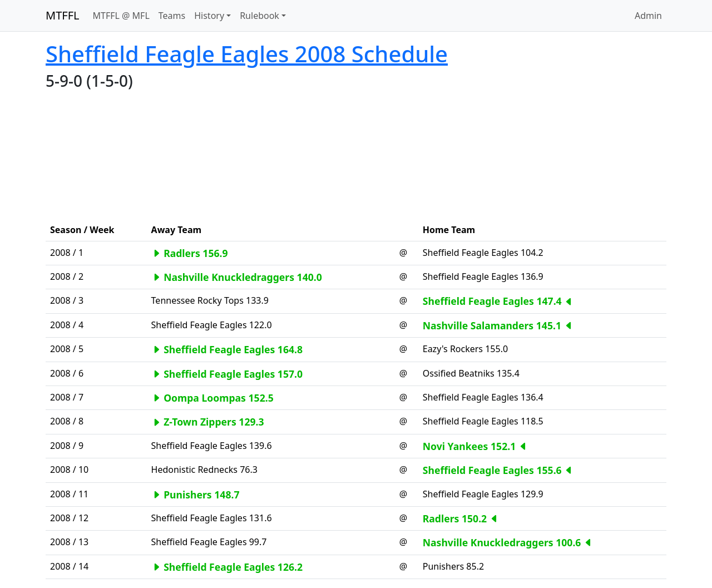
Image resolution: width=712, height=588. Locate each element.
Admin (648, 16)
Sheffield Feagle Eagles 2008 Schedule (247, 54)
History (209, 16)
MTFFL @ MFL (121, 16)
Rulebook (259, 16)
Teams (172, 16)
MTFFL (63, 15)
